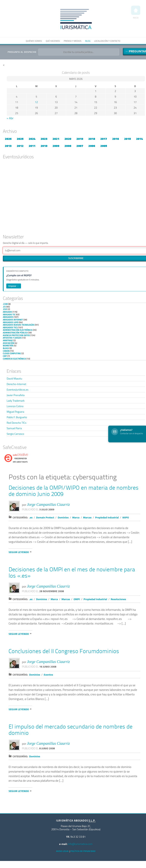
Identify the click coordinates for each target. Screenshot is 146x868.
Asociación (8, 343)
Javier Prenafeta (16, 395)
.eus (5, 309)
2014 (139, 139)
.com (5, 304)
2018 (92, 139)
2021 (56, 139)
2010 (44, 146)
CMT (5, 356)
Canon (6, 351)
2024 (32, 139)
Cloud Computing (12, 353)
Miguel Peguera (15, 412)
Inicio (136, 12)
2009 (56, 146)
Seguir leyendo (19, 552)
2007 (80, 146)
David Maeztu (14, 378)
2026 (8, 139)
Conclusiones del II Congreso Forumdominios (64, 652)
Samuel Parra (14, 428)
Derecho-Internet (16, 384)
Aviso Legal (63, 851)
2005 (104, 146)
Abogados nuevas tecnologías (19, 325)
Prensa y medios (73, 41)
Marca (76, 517)
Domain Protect (45, 517)
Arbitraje (8, 340)
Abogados (8, 317)
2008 (68, 146)
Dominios (63, 517)
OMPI (77, 599)
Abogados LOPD (11, 322)
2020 (68, 139)
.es (4, 307)
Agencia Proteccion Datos (16, 335)
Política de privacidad (83, 851)
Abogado (7, 312)
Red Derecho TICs (17, 423)
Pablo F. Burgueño (17, 417)
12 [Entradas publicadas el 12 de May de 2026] (36, 102)
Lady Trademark (16, 401)
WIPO (126, 517)
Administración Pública (15, 333)
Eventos (48, 675)
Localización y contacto (107, 41)
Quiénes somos (34, 41)
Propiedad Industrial (107, 517)
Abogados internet (13, 320)
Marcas (87, 517)
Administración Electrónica (18, 330)
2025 (20, 139)
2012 (20, 146)
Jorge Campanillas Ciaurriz (48, 504)
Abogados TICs (10, 328)
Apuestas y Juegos (12, 338)
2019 (80, 139)
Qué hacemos (53, 41)
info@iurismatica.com (80, 844)
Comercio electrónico (14, 359)
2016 (116, 139)
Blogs (6, 348)
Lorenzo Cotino (15, 406)
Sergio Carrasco (15, 434)
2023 (44, 139)
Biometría (8, 346)
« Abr (10, 118)
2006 (92, 146)
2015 (128, 139)
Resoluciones (118, 599)
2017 (104, 139)
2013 (8, 146)
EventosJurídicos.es (18, 390)
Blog (88, 41)
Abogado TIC (9, 315)
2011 (32, 146)
